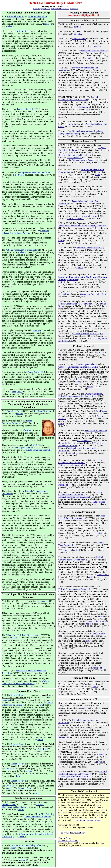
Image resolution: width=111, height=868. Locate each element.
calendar (77, 27)
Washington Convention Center (94, 294)
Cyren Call (64, 443)
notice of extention (97, 621)
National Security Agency (83, 160)
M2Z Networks (84, 441)
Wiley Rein (17, 391)
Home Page (37, 9)
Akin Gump (64, 737)
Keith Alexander (74, 157)
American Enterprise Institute (90, 248)
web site (73, 124)
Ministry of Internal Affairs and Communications (27, 682)
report (14, 848)
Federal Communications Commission (75, 304)
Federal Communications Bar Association (78, 98)
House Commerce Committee (17, 422)
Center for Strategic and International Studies (78, 367)
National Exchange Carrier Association (76, 497)
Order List (6, 700)
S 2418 (34, 445)
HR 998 (29, 430)
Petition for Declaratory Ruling (72, 465)
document (44, 601)
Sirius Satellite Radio (37, 16)
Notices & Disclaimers (68, 840)
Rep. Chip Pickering (42, 411)
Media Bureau (99, 633)
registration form (82, 107)
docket (40, 740)
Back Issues (65, 9)
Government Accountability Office (26, 845)
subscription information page (88, 820)
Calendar (47, 9)
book (78, 382)
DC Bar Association (93, 394)
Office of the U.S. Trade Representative (23, 635)
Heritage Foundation (88, 364)
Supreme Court (17, 695)
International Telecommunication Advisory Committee (82, 226)
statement (37, 330)
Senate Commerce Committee (39, 450)
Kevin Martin (22, 31)
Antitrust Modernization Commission (23, 806)
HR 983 (20, 414)
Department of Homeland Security (74, 155)
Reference (74, 9)
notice (90, 58)
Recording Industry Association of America (26, 232)
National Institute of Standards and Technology (83, 773)
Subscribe (55, 9)
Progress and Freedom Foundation (35, 172)
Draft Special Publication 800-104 (76, 776)
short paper (19, 175)
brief (42, 705)
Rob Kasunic (102, 411)
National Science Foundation (94, 51)
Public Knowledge (36, 372)
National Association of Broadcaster (22, 250)
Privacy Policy (65, 838)
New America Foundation (96, 431)
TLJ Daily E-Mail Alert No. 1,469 (88, 333)
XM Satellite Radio (15, 16)
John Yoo (80, 379)
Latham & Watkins (76, 219)
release (47, 24)
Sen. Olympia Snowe (24, 447)
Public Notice (64, 485)
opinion (29, 771)
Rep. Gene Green (14, 411)
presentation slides (26, 109)
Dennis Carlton (9, 805)
